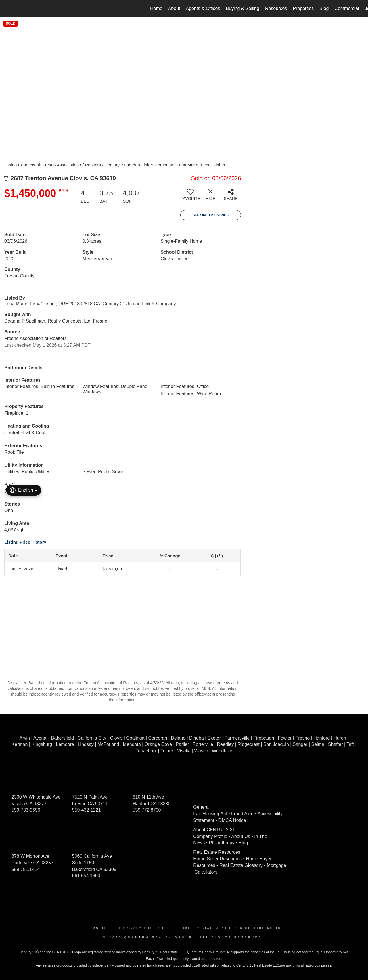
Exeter (214, 738)
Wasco (201, 751)
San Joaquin (276, 744)
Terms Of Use (101, 928)
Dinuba (197, 738)
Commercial (347, 8)
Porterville (203, 744)
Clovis (116, 738)
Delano (178, 738)
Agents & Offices (203, 8)
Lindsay (86, 744)
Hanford (322, 738)
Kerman (20, 744)
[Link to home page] (7, 9)
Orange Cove (158, 744)
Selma (318, 744)
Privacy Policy (142, 928)
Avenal (40, 738)
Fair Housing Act (210, 814)
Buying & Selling (243, 8)
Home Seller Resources (217, 859)
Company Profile (210, 836)
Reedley (226, 744)
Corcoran (158, 738)
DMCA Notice (232, 820)
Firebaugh (264, 738)
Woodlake (222, 751)
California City (92, 738)
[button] (24, 490)
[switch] (190, 197)
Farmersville (237, 738)
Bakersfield (63, 738)
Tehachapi (146, 751)
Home (156, 8)
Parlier (182, 744)
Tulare (167, 751)
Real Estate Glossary (241, 865)
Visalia (184, 751)
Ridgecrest (248, 744)
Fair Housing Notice (258, 928)
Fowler (285, 738)
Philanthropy (222, 843)
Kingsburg (42, 744)
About (174, 8)
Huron (340, 738)
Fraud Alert (242, 814)
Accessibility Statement (197, 928)
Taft (350, 744)
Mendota (132, 744)
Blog (324, 8)
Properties (303, 8)
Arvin (25, 738)
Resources (276, 8)
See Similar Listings (211, 215)
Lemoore (65, 744)
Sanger (300, 744)
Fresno (302, 738)
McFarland (108, 744)
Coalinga (135, 738)
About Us (241, 836)
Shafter (336, 744)
